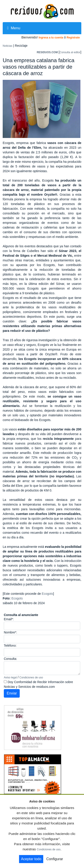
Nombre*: (10, 632)
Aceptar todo (31, 859)
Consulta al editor (70, 52)
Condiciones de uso (31, 677)
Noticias (8, 46)
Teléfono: (10, 646)
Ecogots (47, 594)
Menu (14, 28)
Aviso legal (10, 677)
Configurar (55, 859)
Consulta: (10, 659)
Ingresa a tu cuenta (51, 38)
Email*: (9, 619)
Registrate (73, 38)
